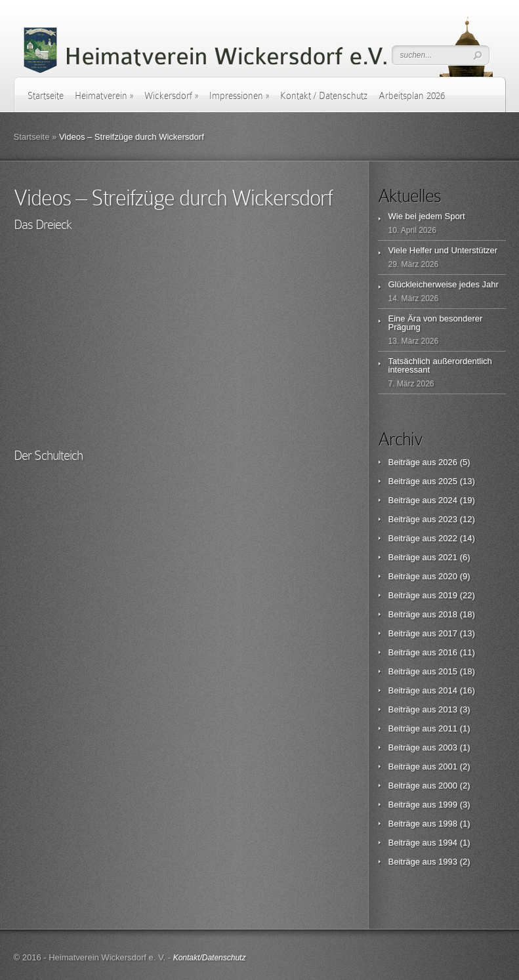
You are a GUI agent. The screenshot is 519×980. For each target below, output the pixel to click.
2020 (448, 576)
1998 (448, 824)
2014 (448, 690)
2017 (448, 633)
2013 (448, 709)
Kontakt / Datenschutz (324, 96)
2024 (448, 500)
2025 (448, 481)
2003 (448, 747)
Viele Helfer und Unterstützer (443, 250)
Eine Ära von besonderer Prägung (436, 323)
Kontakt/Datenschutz (210, 958)
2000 (448, 786)
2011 (448, 728)
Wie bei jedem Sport (427, 216)
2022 (448, 538)
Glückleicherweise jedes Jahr (444, 284)
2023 (448, 519)
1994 (448, 843)
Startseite (46, 96)
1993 (448, 862)
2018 (448, 614)
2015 (448, 671)
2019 (448, 595)
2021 (448, 557)
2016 (448, 652)
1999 (448, 805)
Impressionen (239, 96)
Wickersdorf (171, 96)
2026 (448, 462)
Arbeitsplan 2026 (412, 96)
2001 (448, 766)
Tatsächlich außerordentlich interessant (440, 365)
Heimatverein (104, 96)
